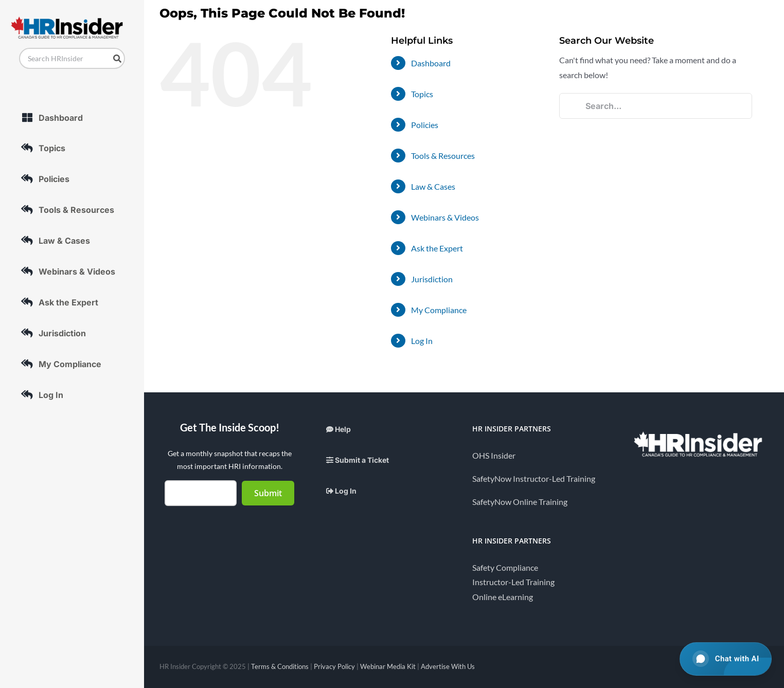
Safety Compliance (505, 567)
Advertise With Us (448, 666)
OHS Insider (494, 455)
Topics (422, 94)
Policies (425, 125)
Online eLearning (503, 597)
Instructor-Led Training (513, 582)
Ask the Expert (437, 248)
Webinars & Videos (445, 217)
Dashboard (431, 63)
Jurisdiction (432, 279)
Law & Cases (433, 186)
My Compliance (439, 310)
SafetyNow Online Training (520, 502)
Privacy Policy (334, 666)
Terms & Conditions (280, 666)
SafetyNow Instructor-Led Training (534, 478)
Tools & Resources (443, 156)
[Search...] (656, 106)
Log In (422, 341)
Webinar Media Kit (388, 666)
